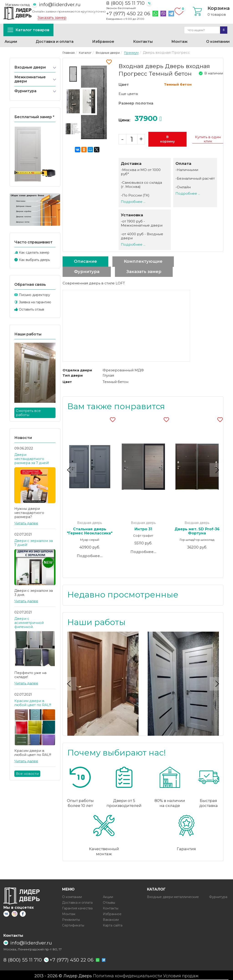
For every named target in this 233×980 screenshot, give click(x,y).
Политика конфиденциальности (128, 975)
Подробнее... (90, 556)
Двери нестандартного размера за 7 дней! (32, 459)
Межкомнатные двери (30, 79)
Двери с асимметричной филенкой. (29, 623)
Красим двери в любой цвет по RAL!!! (33, 703)
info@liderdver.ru (60, 4)
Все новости (27, 774)
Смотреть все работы (28, 413)
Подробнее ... (133, 202)
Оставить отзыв (32, 309)
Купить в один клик (208, 139)
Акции (11, 42)
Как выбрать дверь (34, 260)
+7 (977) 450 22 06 (128, 14)
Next (216, 470)
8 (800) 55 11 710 (125, 3)
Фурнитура (25, 91)
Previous (70, 470)
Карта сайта (113, 924)
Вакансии (111, 918)
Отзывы (109, 901)
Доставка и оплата (55, 42)
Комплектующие (143, 261)
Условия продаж (181, 975)
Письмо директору (34, 295)
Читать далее (26, 523)
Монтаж (179, 42)
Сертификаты (73, 924)
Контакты (143, 42)
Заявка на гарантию (35, 302)
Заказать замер (52, 18)
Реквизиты (71, 918)
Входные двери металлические (173, 895)
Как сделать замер (34, 253)
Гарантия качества (77, 907)
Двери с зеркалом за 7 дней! (34, 543)
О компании (218, 42)
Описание (85, 261)
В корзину (167, 139)
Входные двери (30, 67)
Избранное (103, 42)
